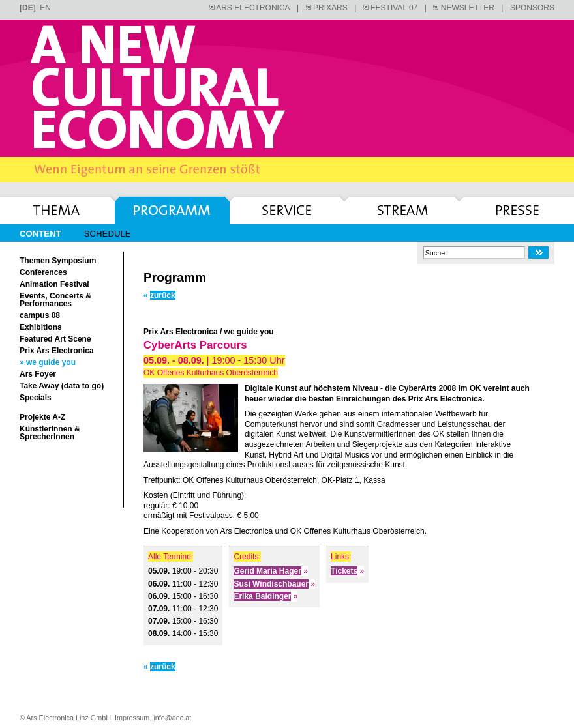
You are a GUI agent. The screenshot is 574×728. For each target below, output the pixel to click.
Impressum (132, 718)
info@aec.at (172, 718)
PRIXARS (327, 8)
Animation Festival (54, 284)
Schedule (108, 234)
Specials (36, 398)
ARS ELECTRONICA (250, 8)
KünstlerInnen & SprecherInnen (50, 433)
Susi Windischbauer (274, 584)
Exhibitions (41, 327)
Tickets (347, 571)
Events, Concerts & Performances (55, 300)
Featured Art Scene (55, 339)
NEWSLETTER (463, 8)
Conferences (43, 272)
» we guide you (48, 362)
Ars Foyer (38, 374)
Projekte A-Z (42, 417)
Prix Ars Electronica (57, 351)
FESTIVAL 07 (390, 8)
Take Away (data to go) (62, 386)
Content (40, 234)
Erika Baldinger (265, 596)
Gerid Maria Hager (270, 571)
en (45, 8)
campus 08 (40, 315)
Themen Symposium (58, 261)
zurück (159, 295)
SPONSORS (532, 8)
